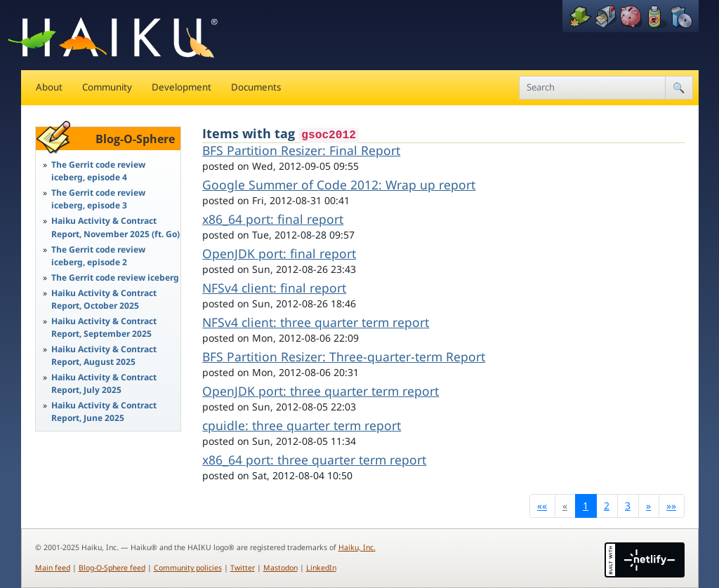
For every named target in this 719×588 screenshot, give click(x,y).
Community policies (188, 568)
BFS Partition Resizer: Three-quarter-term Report (344, 356)
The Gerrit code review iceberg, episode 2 (98, 256)
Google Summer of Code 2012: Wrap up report (339, 185)
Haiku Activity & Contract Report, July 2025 (104, 383)
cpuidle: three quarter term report (302, 425)
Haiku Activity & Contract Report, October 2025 (104, 299)
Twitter (243, 568)
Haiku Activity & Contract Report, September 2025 (104, 327)
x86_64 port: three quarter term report (314, 460)
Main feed (53, 568)
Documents (256, 87)
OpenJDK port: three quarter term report (321, 391)
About (49, 87)
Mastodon (281, 568)
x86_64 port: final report (273, 219)
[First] (542, 506)
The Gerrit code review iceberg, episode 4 (98, 171)
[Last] (672, 506)
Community (107, 87)
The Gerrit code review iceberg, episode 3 (98, 199)
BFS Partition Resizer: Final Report (301, 150)
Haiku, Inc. (357, 547)
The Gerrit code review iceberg (115, 278)
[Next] (649, 506)
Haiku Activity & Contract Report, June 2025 (104, 412)
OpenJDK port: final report (279, 253)
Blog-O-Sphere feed (112, 568)
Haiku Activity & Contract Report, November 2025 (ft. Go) (116, 227)
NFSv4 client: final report (274, 288)
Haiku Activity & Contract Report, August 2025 (104, 355)
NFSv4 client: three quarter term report (316, 322)
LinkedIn (321, 568)
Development (182, 87)
